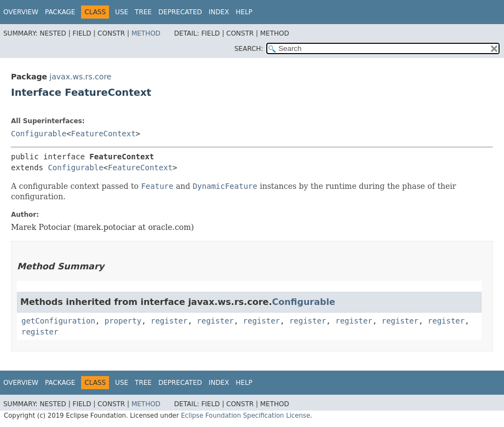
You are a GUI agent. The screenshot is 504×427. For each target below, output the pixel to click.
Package (60, 12)
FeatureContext (104, 134)
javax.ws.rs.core (80, 77)
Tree (143, 12)
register (169, 321)
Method (146, 33)
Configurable (39, 134)
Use (122, 12)
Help (244, 12)
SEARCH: (249, 49)
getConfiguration (58, 321)
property (123, 321)
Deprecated (180, 12)
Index (219, 12)
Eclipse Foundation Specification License (245, 416)
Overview (21, 12)
